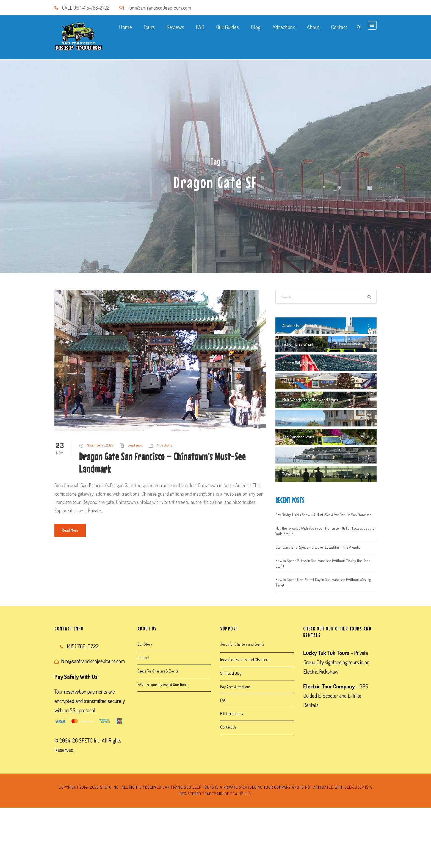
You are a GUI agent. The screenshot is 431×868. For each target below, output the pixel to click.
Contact (339, 27)
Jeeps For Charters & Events (158, 671)
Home (125, 27)
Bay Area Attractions (235, 687)
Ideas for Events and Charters (245, 660)
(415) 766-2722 (83, 646)
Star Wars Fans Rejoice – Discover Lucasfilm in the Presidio (318, 547)
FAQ (200, 27)
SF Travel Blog (231, 673)
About (313, 27)
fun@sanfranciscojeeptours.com (93, 661)
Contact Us (228, 727)
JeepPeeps (135, 445)
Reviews (176, 27)
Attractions (284, 27)
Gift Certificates (231, 714)
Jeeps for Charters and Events (242, 644)
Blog (256, 27)
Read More (70, 530)
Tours (149, 27)
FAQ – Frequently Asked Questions (162, 684)
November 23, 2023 (100, 445)
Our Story (145, 644)
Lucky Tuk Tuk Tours (326, 653)
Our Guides (228, 27)
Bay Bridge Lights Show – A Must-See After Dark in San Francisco (323, 515)
